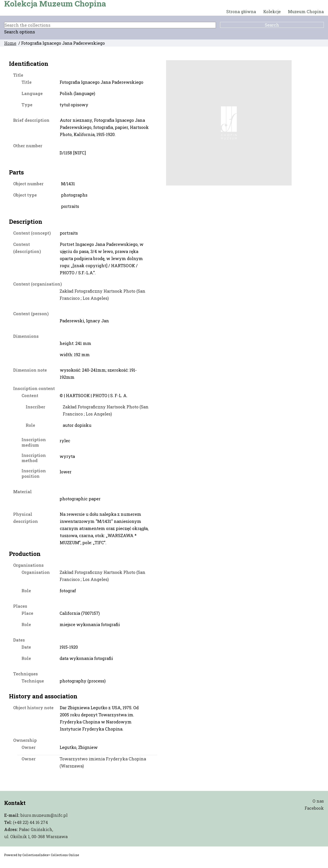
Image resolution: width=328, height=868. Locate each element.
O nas (318, 801)
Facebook (314, 808)
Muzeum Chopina (306, 11)
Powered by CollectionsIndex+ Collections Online (42, 855)
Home (10, 43)
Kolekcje (272, 11)
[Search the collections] (110, 25)
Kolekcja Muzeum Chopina (55, 4)
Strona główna (241, 11)
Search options (20, 32)
